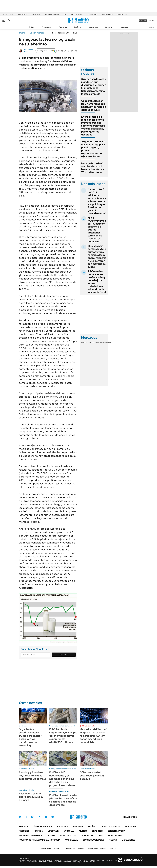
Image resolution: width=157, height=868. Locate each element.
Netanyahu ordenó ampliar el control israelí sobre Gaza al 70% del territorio (93, 168)
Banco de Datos (111, 827)
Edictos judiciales (93, 840)
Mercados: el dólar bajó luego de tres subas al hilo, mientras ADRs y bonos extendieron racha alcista (93, 736)
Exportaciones (76, 14)
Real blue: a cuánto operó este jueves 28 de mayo (31, 797)
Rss (101, 835)
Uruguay (124, 27)
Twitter (20, 817)
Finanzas (63, 27)
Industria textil (92, 14)
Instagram (32, 817)
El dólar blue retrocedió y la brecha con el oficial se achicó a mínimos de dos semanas (63, 800)
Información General (31, 835)
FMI (65, 14)
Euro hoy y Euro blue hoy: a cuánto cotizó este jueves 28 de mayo (33, 776)
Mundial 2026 (122, 14)
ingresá (151, 21)
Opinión (109, 27)
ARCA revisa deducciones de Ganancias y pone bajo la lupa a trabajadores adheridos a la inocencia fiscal (97, 282)
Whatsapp (53, 817)
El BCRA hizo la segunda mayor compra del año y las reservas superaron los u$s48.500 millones (63, 736)
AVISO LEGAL (72, 840)
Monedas (85, 342)
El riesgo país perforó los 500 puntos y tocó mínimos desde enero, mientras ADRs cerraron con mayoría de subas (97, 256)
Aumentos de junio (52, 14)
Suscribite (64, 655)
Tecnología (87, 835)
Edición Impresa (116, 831)
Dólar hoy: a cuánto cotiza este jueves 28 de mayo (92, 776)
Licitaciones (128, 840)
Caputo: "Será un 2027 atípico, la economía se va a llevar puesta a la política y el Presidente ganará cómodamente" (97, 201)
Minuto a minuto (88, 726)
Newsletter (151, 27)
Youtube (46, 817)
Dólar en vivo (22, 14)
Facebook (26, 817)
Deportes (97, 831)
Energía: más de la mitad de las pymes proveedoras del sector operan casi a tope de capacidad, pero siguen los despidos (93, 126)
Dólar (32, 27)
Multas (113, 840)
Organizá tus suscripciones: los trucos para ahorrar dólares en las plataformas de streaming (30, 737)
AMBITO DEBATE (102, 848)
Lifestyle (53, 831)
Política (78, 27)
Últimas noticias (43, 827)
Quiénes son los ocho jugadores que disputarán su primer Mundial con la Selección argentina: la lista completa (94, 86)
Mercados (130, 827)
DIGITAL (51, 848)
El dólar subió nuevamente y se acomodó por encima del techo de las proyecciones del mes (62, 779)
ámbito (22, 33)
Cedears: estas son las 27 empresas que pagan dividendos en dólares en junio (94, 105)
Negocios (93, 27)
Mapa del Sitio (115, 835)
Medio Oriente (107, 14)
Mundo (83, 831)
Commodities (100, 342)
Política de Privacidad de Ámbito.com (39, 840)
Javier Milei (36, 14)
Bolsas (92, 342)
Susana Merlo (28, 51)
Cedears (109, 342)
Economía (46, 27)
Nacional (69, 831)
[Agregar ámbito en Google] (46, 51)
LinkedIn (39, 817)
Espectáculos (68, 835)
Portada (24, 827)
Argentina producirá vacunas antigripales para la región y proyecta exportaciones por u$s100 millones (93, 149)
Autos (52, 835)
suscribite (143, 21)
